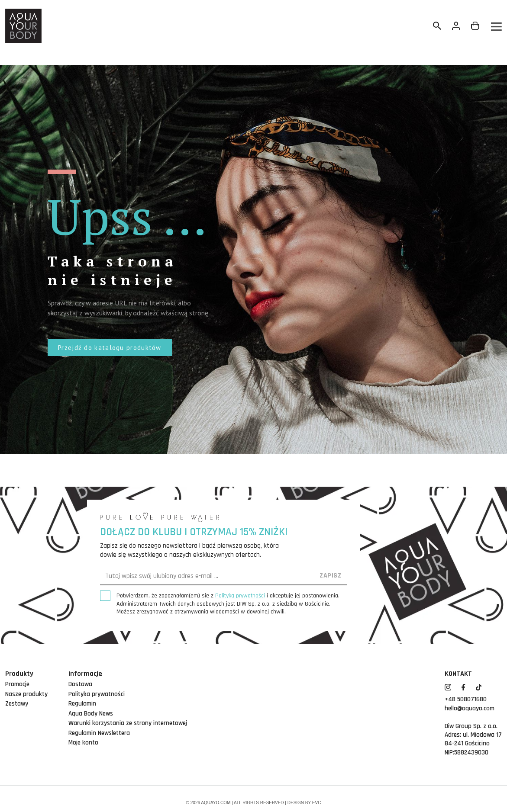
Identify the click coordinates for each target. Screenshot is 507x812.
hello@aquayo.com (470, 708)
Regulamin (82, 704)
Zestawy (17, 704)
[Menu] (496, 26)
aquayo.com (216, 803)
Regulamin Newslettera (99, 733)
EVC (317, 803)
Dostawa (80, 684)
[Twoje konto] (456, 26)
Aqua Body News (91, 714)
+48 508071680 (466, 699)
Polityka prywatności (97, 694)
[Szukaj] (437, 26)
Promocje (17, 684)
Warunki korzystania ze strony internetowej (128, 723)
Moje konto (83, 743)
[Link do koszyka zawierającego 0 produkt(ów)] (475, 26)
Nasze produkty (26, 694)
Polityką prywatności (240, 596)
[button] (110, 348)
